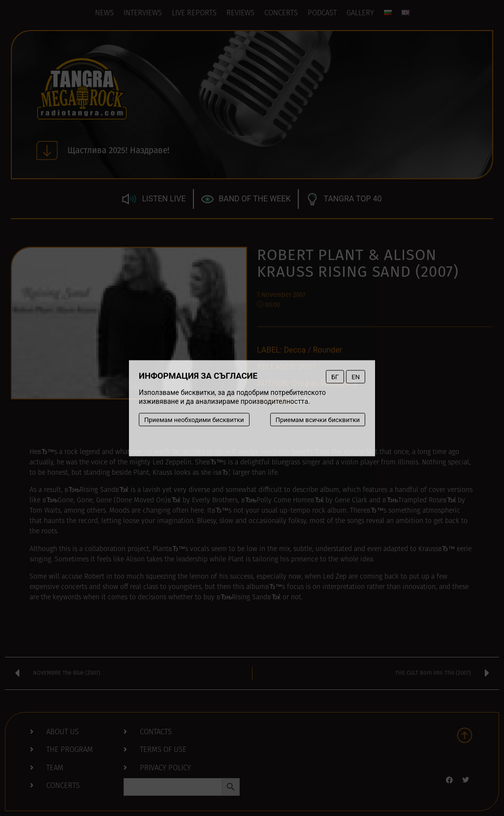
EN (356, 376)
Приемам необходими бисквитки (194, 419)
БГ (335, 376)
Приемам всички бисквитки (318, 419)
